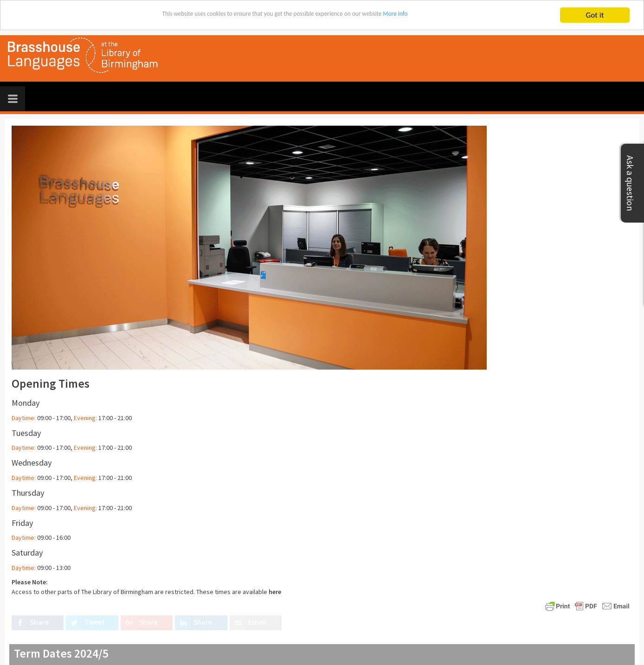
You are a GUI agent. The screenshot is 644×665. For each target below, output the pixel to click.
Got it (595, 15)
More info (426, 16)
